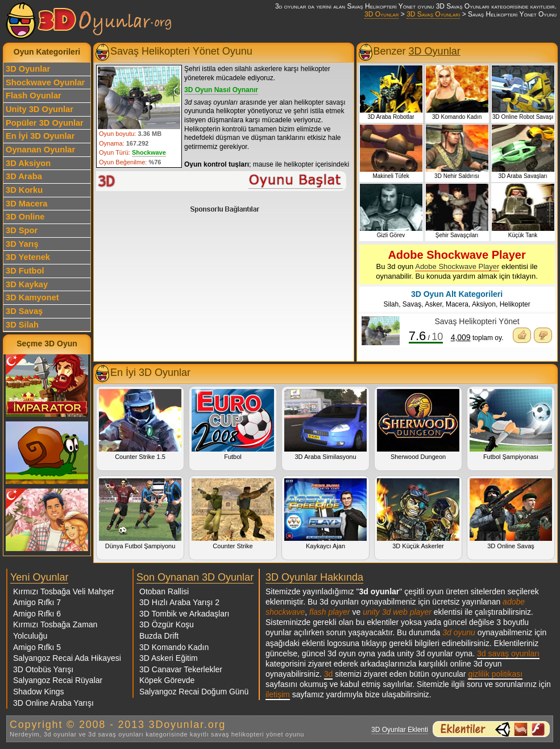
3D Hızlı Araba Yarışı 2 (179, 602)
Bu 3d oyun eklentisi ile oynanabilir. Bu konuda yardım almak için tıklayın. (457, 264)
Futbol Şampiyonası (511, 425)
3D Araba (24, 176)
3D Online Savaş (511, 514)
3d (329, 674)
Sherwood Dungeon (418, 425)
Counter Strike (233, 514)
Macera (457, 304)
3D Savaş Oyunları (433, 14)
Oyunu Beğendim (522, 335)
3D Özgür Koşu (167, 624)
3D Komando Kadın (174, 647)
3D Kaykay (27, 284)
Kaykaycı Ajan (325, 514)
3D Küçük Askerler (418, 514)
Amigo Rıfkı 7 (37, 602)
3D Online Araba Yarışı (53, 703)
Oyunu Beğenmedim (543, 335)
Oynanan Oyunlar (40, 150)
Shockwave (149, 152)
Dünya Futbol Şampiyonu (140, 514)
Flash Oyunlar (34, 96)
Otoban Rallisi (164, 591)
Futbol (233, 425)
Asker (433, 304)
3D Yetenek (28, 257)
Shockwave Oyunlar (45, 82)
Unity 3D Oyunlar (40, 109)
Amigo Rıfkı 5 (37, 647)
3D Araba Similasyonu (325, 425)
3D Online (25, 217)
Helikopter (515, 304)
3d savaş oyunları (508, 653)
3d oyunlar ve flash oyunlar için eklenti (491, 729)
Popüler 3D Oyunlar (45, 123)
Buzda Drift (159, 636)
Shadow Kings (39, 692)
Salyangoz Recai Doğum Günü (194, 692)
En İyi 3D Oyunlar (40, 136)
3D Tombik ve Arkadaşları (184, 614)
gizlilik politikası (495, 674)
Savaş (412, 304)
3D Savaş (24, 311)
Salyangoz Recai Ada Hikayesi (67, 658)
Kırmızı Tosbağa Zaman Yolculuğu (55, 630)
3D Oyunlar (381, 14)
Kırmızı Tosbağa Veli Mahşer (64, 591)
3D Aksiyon (28, 163)
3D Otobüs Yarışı (43, 669)
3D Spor (22, 230)
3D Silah (22, 325)
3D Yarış (22, 244)
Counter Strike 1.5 (140, 425)
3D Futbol (25, 271)
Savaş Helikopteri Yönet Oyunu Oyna (221, 181)
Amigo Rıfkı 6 (37, 614)
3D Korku (24, 190)
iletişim (278, 694)
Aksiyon (484, 304)
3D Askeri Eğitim (169, 658)
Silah (391, 304)
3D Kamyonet (32, 297)
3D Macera (26, 204)
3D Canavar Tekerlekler (181, 669)
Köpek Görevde (167, 680)
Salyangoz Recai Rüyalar (58, 680)
